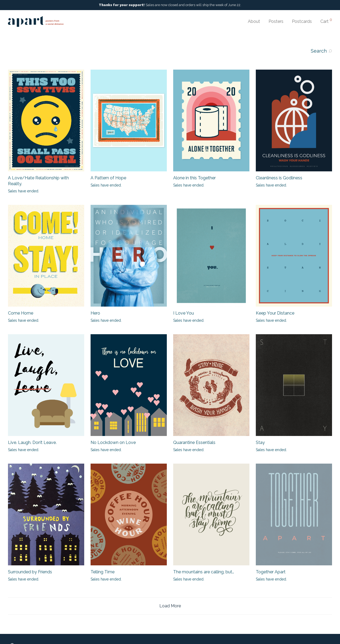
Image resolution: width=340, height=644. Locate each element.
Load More (170, 606)
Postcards (302, 21)
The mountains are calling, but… (204, 572)
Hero (95, 313)
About (254, 21)
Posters (276, 21)
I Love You (184, 313)
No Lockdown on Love (113, 442)
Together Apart (271, 572)
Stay (260, 442)
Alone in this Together (194, 178)
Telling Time (103, 572)
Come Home (21, 313)
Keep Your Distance (275, 313)
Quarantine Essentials (194, 442)
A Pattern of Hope (108, 178)
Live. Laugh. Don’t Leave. (32, 442)
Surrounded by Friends (30, 572)
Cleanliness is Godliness (279, 178)
